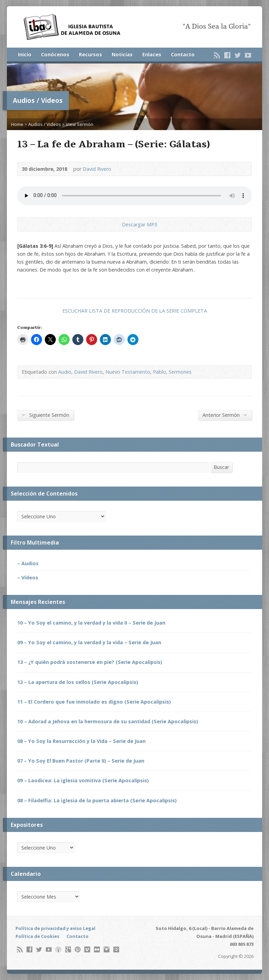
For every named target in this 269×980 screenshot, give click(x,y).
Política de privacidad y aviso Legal (55, 928)
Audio (65, 372)
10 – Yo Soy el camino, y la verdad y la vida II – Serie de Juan (91, 623)
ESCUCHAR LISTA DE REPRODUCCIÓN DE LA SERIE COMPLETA (135, 311)
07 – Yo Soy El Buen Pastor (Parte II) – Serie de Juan (81, 761)
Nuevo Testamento (128, 372)
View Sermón (80, 124)
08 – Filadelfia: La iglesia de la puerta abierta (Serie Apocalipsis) (97, 800)
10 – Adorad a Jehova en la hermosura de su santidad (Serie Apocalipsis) (108, 721)
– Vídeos (28, 577)
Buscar (221, 467)
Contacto (183, 54)
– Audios (28, 563)
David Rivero (97, 169)
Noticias (122, 54)
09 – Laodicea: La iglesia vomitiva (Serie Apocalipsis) (83, 780)
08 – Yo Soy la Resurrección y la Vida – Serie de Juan (81, 741)
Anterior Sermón (225, 415)
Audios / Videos (45, 124)
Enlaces (152, 54)
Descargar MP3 (139, 224)
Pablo (159, 372)
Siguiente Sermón (45, 415)
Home (17, 124)
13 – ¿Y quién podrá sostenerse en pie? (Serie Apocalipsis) (90, 662)
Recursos (90, 54)
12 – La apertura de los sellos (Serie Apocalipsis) (78, 682)
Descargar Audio (116, 224)
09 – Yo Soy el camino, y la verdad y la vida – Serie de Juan (89, 642)
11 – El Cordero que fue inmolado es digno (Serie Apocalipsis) (94, 702)
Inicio (25, 54)
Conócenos (55, 54)
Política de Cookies (37, 936)
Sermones (180, 372)
